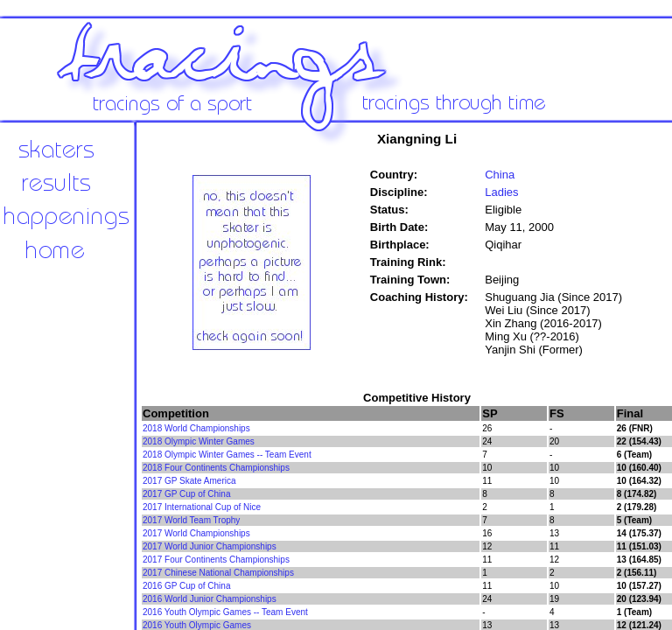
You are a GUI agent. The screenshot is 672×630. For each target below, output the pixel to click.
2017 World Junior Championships (210, 546)
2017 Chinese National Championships (218, 573)
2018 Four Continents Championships (216, 468)
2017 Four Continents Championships (216, 560)
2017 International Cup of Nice (202, 507)
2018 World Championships (196, 428)
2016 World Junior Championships (210, 599)
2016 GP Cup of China (186, 586)
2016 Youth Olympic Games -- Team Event (225, 612)
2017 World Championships (196, 533)
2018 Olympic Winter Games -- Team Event (227, 455)
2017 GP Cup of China (186, 494)
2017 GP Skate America (189, 481)
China (500, 175)
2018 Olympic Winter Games (199, 441)
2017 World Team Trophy (191, 520)
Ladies (501, 192)
